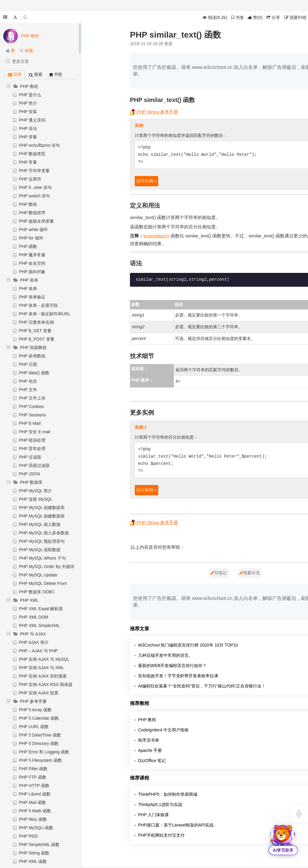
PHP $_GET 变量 (35, 331)
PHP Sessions (32, 415)
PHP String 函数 (34, 853)
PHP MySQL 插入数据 (40, 524)
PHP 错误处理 (32, 440)
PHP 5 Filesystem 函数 (40, 760)
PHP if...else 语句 (35, 187)
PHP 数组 (28, 204)
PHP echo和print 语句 (39, 145)
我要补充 (250, 573)
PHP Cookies (31, 406)
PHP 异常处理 (32, 449)
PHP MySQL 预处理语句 (42, 541)
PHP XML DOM (34, 617)
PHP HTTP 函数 (34, 786)
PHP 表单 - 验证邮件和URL (45, 314)
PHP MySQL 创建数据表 (42, 516)
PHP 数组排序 (32, 213)
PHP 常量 (28, 162)
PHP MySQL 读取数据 (40, 550)
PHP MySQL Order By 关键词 (47, 567)
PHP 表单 (29, 280)
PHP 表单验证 (32, 297)
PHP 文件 (28, 390)
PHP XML (29, 600)
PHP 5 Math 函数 (35, 811)
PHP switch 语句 (34, 196)
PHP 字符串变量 (34, 171)
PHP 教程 (29, 86)
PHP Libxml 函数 (35, 794)
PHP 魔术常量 (32, 255)
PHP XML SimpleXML (39, 626)
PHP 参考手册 (33, 701)
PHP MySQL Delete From (43, 583)
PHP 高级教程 (33, 348)
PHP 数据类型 (32, 154)
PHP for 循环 (31, 238)
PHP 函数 (28, 246)
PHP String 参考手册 (154, 112)
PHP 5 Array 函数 (35, 710)
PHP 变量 (28, 137)
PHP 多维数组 (32, 356)
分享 (273, 17)
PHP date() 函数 (34, 373)
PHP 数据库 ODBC (37, 592)
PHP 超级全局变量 (36, 221)
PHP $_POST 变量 (37, 339)
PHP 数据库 (31, 482)
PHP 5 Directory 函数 (39, 743)
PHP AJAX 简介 (34, 642)
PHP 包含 (28, 381)
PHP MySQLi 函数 (36, 828)
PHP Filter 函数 (33, 769)
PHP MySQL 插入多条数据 (44, 533)
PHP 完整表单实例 (36, 322)
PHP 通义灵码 (32, 120)
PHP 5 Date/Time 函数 (40, 735)
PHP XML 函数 (33, 861)
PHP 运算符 (30, 179)
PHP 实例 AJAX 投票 (39, 693)
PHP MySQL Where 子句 (42, 558)
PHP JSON (29, 474)
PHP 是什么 (30, 95)
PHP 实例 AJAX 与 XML (42, 668)
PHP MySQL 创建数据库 (42, 508)
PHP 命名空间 (32, 263)
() (255, 17)
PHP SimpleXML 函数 (39, 845)
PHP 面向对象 (32, 272)
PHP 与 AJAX (33, 634)
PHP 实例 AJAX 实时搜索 (43, 676)
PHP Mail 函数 (32, 802)
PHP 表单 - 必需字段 (38, 305)
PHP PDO (28, 836)
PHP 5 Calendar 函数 (39, 718)
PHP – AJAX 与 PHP (38, 651)
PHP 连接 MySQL (36, 499)
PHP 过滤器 (30, 457)
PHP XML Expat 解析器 (41, 609)
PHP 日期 (28, 364)
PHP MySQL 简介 (35, 491)
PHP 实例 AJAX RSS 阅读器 (46, 684)
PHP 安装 (28, 112)
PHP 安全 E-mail (35, 432)
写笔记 (219, 573)
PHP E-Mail (30, 423)
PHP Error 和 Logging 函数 (44, 752)
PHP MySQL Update (38, 575)
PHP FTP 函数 (33, 777)
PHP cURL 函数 (34, 727)
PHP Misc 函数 (33, 819)
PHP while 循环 (33, 230)
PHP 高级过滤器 (34, 465)
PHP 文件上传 (32, 398)
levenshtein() (156, 236)
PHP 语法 (28, 128)
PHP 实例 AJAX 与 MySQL (44, 659)
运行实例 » (146, 181)
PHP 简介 (28, 103)
